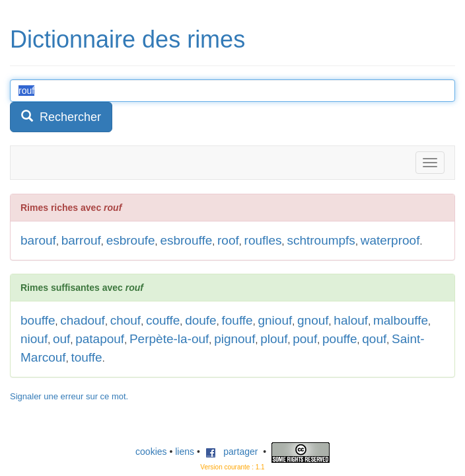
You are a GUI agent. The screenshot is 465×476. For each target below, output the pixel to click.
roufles (263, 240)
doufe (201, 320)
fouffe (237, 320)
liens (185, 452)
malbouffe (401, 320)
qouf (374, 339)
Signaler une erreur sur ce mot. (69, 396)
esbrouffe (186, 240)
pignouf (234, 339)
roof (228, 240)
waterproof (390, 240)
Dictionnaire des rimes (127, 39)
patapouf (100, 339)
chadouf (83, 320)
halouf (351, 320)
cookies (151, 452)
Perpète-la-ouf (169, 339)
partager (232, 452)
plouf (274, 339)
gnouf (313, 320)
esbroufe (131, 240)
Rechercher (61, 117)
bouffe (38, 320)
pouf (305, 339)
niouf (34, 339)
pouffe (340, 339)
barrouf (81, 240)
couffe (163, 320)
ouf (61, 339)
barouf (38, 240)
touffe (86, 357)
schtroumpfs (321, 240)
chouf (125, 320)
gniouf (275, 320)
